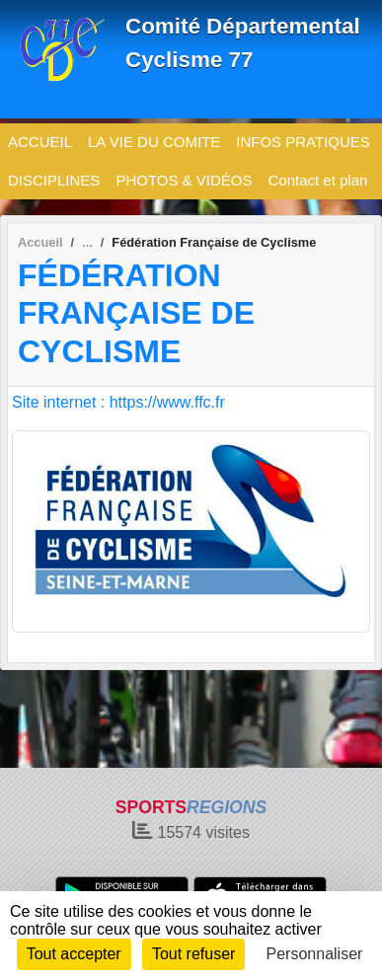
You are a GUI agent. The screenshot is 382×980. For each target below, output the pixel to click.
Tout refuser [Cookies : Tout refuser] (193, 954)
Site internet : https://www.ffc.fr (118, 402)
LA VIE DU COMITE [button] (154, 142)
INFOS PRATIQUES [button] (303, 142)
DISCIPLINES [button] (54, 180)
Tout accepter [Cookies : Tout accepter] (74, 954)
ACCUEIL (40, 142)
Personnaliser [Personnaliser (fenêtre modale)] (315, 954)
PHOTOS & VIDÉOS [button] (184, 180)
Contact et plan (317, 180)
